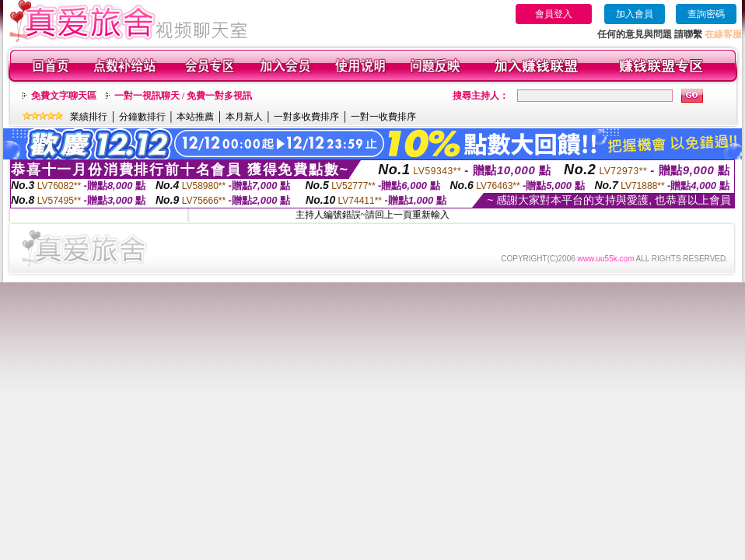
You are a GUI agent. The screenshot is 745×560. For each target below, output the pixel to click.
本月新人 (244, 117)
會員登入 (554, 14)
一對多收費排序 (306, 117)
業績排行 (89, 117)
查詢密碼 (706, 14)
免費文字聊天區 (64, 96)
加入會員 (635, 14)
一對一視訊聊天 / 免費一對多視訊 (183, 96)
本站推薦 (195, 117)
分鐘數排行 (142, 117)
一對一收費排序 (383, 117)
